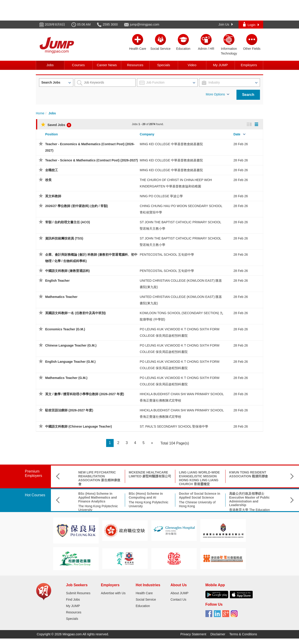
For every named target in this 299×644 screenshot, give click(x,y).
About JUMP (180, 593)
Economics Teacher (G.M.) (65, 329)
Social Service (146, 599)
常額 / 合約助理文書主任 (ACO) (68, 222)
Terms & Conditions (243, 634)
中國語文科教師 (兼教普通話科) (67, 271)
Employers (249, 65)
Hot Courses (35, 495)
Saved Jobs (56, 125)
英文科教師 (53, 196)
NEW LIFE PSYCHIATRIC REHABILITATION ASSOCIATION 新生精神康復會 (99, 478)
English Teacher (57, 281)
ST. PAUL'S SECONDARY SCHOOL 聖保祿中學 (174, 426)
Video (192, 65)
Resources (135, 65)
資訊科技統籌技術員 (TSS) (64, 238)
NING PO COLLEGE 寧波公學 (161, 196)
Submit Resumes (78, 593)
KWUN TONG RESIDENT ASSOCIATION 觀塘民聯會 (249, 474)
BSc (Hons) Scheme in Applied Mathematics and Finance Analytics (98, 497)
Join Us (226, 24)
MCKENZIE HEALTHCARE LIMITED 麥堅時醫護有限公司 (150, 474)
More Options (218, 94)
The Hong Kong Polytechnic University (98, 508)
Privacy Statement (193, 634)
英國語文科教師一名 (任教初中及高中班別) (75, 313)
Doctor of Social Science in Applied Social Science (200, 495)
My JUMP (220, 65)
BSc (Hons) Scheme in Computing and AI (146, 495)
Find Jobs (73, 599)
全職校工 (52, 170)
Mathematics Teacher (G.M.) (66, 378)
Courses (78, 65)
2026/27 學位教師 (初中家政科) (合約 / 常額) (77, 206)
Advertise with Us (113, 593)
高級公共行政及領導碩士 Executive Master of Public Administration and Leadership (249, 499)
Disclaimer (218, 634)
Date (237, 134)
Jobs (50, 65)
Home (40, 113)
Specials (164, 65)
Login (251, 24)
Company (147, 134)
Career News (107, 65)
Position (51, 134)
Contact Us (178, 599)
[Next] (152, 443)
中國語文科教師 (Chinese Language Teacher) (79, 426)
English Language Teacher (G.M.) (70, 362)
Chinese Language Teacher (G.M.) (71, 345)
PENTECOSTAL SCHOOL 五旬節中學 (167, 255)
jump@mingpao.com (145, 24)
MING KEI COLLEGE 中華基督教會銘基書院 (171, 144)
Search (248, 95)
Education (143, 606)
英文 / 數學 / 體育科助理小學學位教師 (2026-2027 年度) (85, 394)
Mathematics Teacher (61, 297)
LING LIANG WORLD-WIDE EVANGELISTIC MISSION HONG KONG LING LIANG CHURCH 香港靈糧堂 (199, 478)
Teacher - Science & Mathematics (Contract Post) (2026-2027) (92, 160)
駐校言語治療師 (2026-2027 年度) (69, 410)
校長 (48, 180)
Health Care (144, 593)
